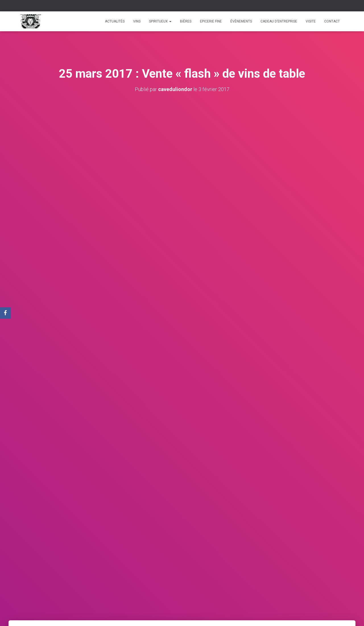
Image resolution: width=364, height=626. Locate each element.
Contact (332, 21)
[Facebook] (5, 313)
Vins (137, 21)
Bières (186, 21)
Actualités (115, 21)
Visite (311, 21)
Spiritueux (160, 21)
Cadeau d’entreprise (279, 21)
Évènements (241, 21)
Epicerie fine (211, 21)
